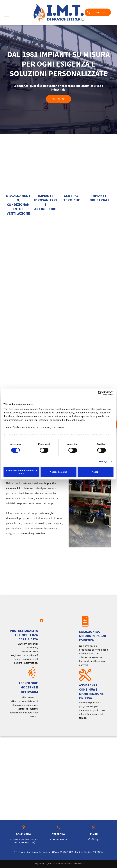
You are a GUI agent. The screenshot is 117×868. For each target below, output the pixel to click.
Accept (96, 472)
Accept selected (58, 472)
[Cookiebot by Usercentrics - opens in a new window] (100, 393)
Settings (103, 461)
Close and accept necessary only (21, 472)
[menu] (7, 15)
